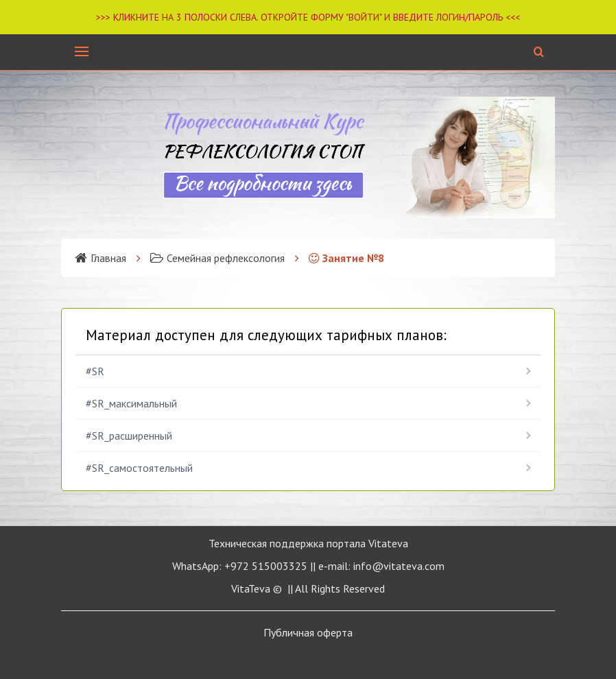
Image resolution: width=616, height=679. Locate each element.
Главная (100, 258)
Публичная (308, 632)
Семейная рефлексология (217, 258)
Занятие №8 (346, 258)
